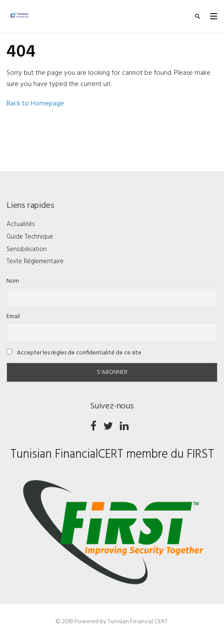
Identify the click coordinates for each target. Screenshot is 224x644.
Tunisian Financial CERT (138, 622)
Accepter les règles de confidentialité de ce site (74, 353)
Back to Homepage (35, 104)
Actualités (21, 224)
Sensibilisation (27, 249)
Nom (13, 281)
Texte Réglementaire (35, 261)
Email (13, 317)
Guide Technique (30, 237)
